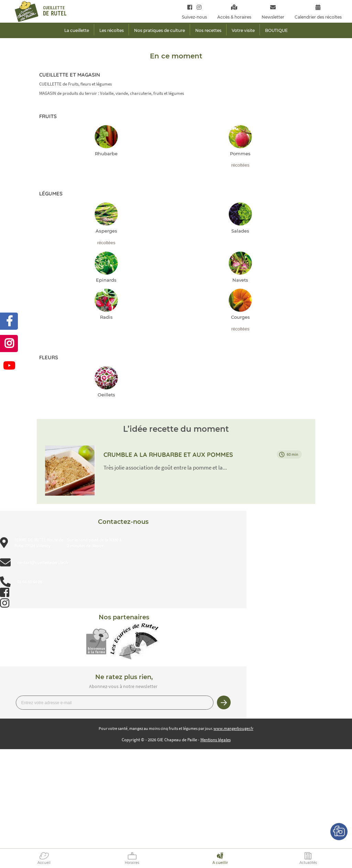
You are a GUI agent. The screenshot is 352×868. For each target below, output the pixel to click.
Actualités (308, 863)
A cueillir (220, 863)
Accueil (44, 863)
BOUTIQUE (276, 30)
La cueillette (77, 30)
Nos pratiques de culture (159, 30)
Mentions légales (216, 740)
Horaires (132, 863)
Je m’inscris (224, 702)
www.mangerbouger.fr (233, 728)
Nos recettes (208, 30)
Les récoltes (112, 30)
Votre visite (243, 30)
